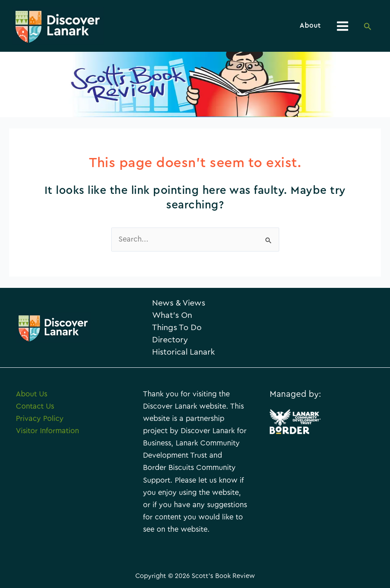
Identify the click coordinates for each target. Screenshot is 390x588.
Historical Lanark (183, 352)
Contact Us (35, 406)
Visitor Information (47, 431)
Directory (170, 340)
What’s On (172, 315)
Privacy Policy (40, 419)
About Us (32, 394)
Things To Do (177, 328)
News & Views (179, 303)
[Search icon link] (368, 27)
